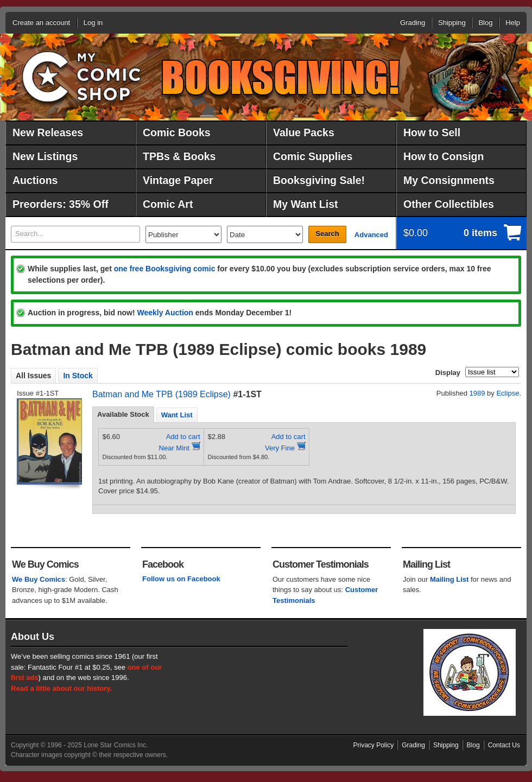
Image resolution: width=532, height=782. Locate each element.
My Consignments (449, 180)
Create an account (41, 23)
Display (448, 373)
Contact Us (504, 745)
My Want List (306, 204)
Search (327, 234)
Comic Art (168, 204)
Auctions (35, 180)
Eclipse (508, 393)
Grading (413, 23)
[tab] (123, 415)
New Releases (48, 132)
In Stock (78, 376)
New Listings (45, 156)
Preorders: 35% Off (61, 204)
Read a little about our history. (61, 688)
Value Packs (304, 132)
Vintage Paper (178, 180)
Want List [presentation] (177, 415)
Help (513, 23)
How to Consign (444, 156)
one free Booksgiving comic (165, 269)
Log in (93, 23)
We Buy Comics (39, 579)
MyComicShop (81, 73)
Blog (485, 23)
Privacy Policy (374, 745)
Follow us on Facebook (181, 579)
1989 (477, 393)
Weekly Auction (165, 313)
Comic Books (177, 132)
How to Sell (432, 132)
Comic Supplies (313, 156)
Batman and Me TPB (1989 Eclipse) (161, 394)
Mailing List (449, 579)
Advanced (371, 235)
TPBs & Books (179, 156)
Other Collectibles (449, 204)
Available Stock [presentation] (123, 414)
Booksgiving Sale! (319, 180)
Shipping (452, 23)
